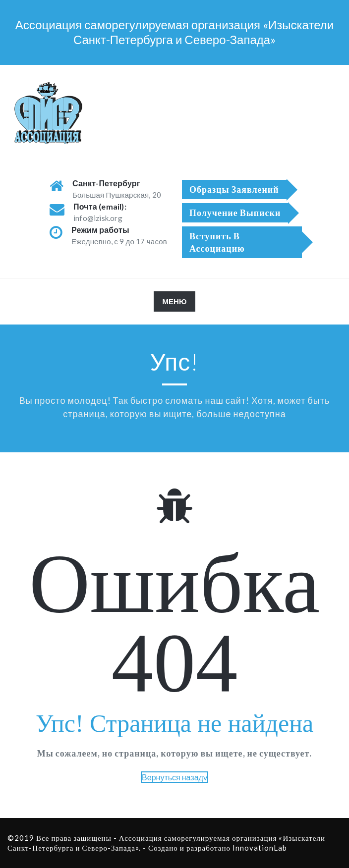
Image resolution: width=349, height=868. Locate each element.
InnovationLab (260, 848)
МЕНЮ (179, 304)
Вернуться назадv (174, 777)
